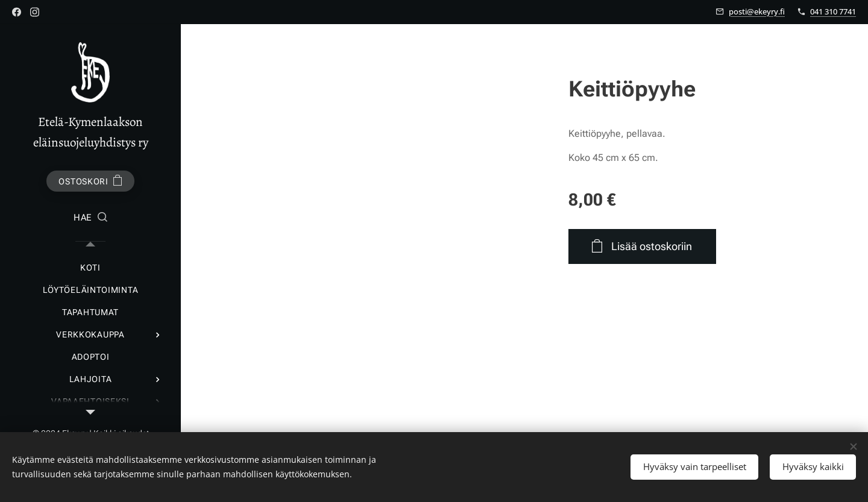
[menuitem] (90, 268)
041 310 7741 (833, 11)
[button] (90, 218)
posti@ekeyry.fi (757, 11)
